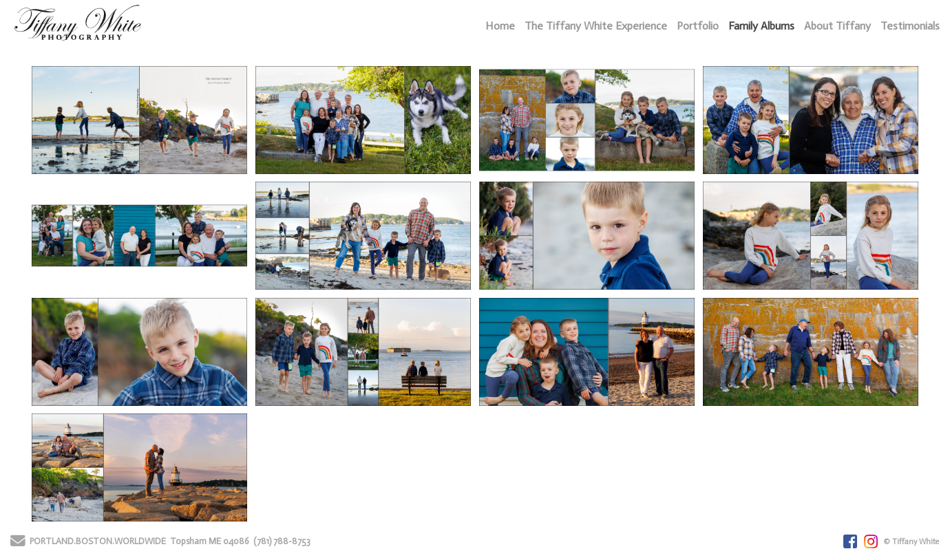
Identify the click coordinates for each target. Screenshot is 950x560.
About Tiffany (837, 26)
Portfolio (698, 26)
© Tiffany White (911, 542)
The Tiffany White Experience (596, 26)
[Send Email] (18, 543)
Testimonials (910, 26)
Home (500, 26)
